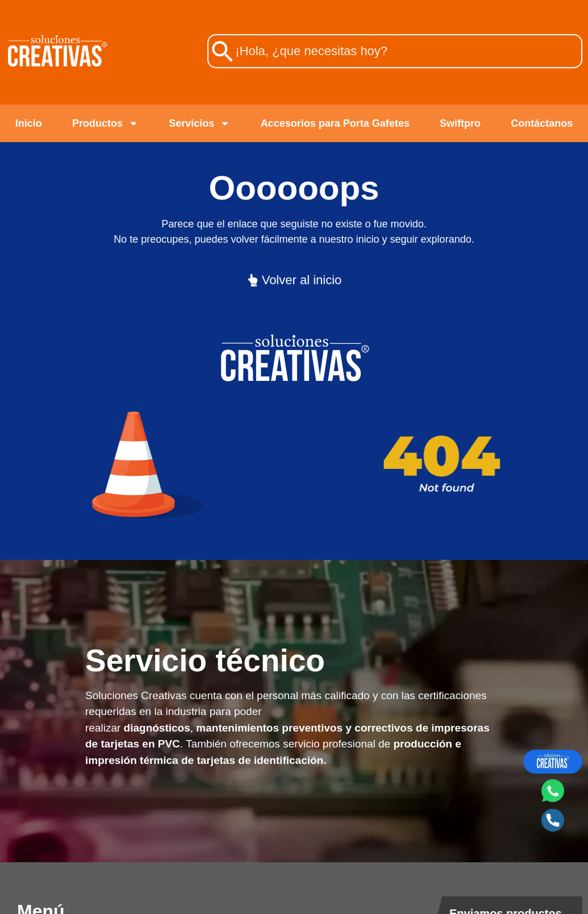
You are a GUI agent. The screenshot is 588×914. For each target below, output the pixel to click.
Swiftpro (460, 123)
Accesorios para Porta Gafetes (335, 123)
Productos (105, 123)
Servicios (199, 123)
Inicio (29, 123)
